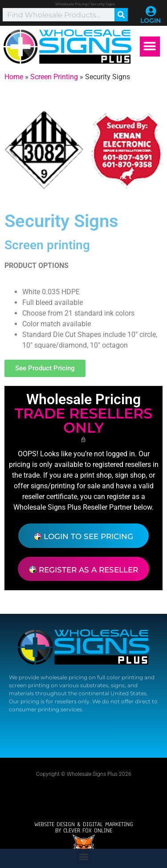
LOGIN (151, 20)
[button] (150, 47)
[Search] (121, 15)
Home (14, 77)
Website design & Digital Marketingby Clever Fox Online (84, 827)
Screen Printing (54, 77)
